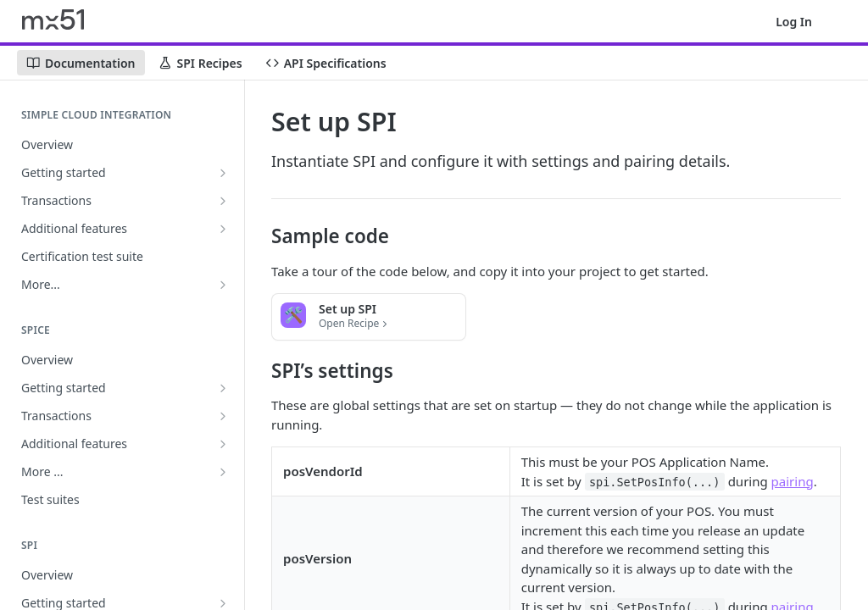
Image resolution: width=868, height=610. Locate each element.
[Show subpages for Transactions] (223, 201)
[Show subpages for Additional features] (223, 229)
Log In (794, 22)
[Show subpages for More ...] (223, 472)
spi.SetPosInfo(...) (654, 482)
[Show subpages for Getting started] (223, 173)
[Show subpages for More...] (223, 285)
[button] (369, 316)
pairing (793, 481)
